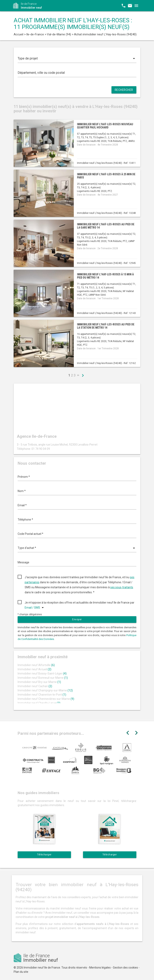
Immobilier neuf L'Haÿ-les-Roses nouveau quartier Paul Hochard (105, 126)
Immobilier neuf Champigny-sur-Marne (45, 690)
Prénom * (24, 477)
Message (23, 562)
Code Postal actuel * (30, 534)
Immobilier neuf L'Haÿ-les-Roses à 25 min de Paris (106, 176)
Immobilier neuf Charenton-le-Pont (42, 695)
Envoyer (77, 619)
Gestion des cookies (125, 968)
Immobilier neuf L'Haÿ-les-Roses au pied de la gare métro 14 (106, 226)
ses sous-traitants (122, 587)
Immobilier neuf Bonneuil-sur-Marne (43, 678)
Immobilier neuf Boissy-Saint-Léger (42, 673)
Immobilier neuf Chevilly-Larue (39, 703)
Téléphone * (25, 520)
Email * (22, 505)
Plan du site (21, 972)
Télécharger (44, 855)
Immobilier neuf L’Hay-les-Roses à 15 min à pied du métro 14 (105, 276)
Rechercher (124, 90)
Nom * (22, 491)
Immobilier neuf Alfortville (36, 665)
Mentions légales (100, 968)
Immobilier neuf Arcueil (34, 669)
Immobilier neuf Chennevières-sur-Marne (46, 699)
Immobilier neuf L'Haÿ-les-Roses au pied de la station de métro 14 (106, 326)
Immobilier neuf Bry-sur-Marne (39, 682)
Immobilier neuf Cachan (35, 686)
